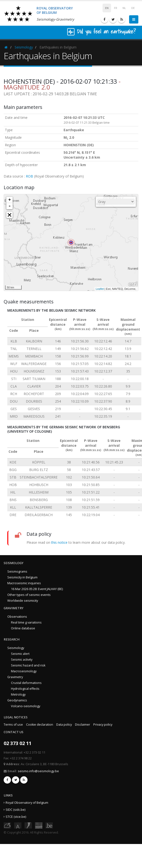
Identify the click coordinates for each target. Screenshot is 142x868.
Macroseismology (24, 671)
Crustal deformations (26, 683)
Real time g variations (26, 622)
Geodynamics (17, 700)
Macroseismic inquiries (24, 583)
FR (116, 8)
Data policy (64, 725)
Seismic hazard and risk (28, 665)
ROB (29, 176)
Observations (17, 617)
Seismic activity (22, 660)
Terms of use (13, 725)
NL (124, 8)
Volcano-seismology (26, 706)
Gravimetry (15, 677)
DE (133, 8)
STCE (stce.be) (16, 817)
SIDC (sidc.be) (15, 810)
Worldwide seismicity (23, 601)
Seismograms (17, 572)
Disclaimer (83, 725)
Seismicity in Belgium (22, 577)
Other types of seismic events (29, 595)
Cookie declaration (40, 725)
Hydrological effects (25, 689)
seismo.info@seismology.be (38, 771)
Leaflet (100, 289)
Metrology (18, 694)
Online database (23, 628)
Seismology (24, 47)
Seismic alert (20, 654)
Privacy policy (103, 725)
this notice (59, 542)
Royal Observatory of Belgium (27, 803)
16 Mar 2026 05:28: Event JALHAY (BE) (37, 589)
